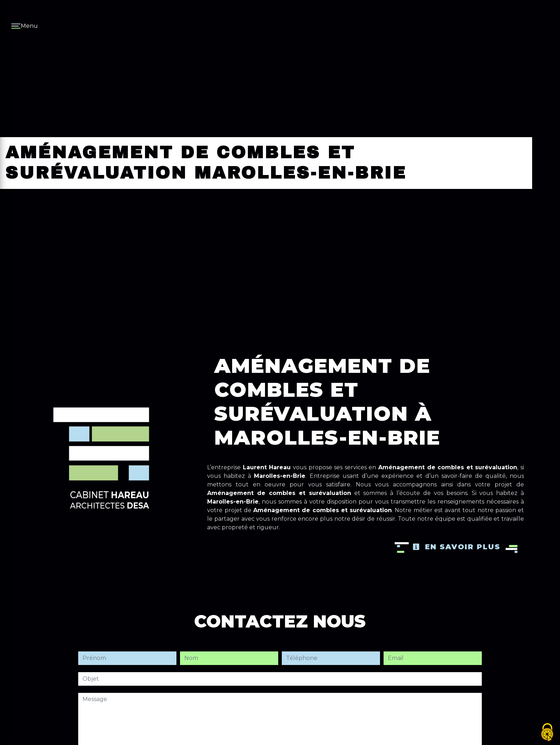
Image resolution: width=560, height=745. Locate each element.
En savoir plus (456, 547)
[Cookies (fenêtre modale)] (547, 733)
